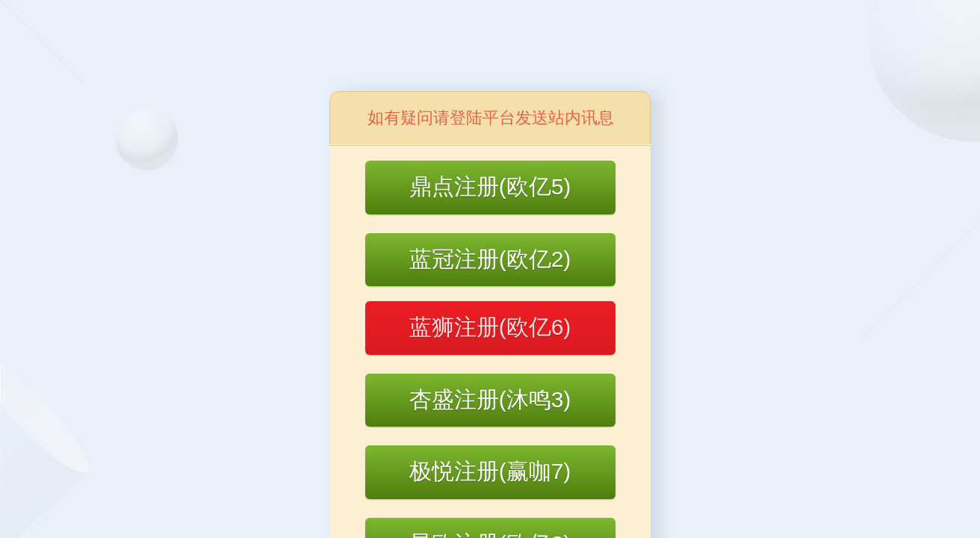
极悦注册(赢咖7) (490, 471)
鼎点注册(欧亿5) (490, 186)
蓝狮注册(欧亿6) (490, 327)
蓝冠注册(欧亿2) (490, 259)
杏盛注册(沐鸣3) (490, 399)
